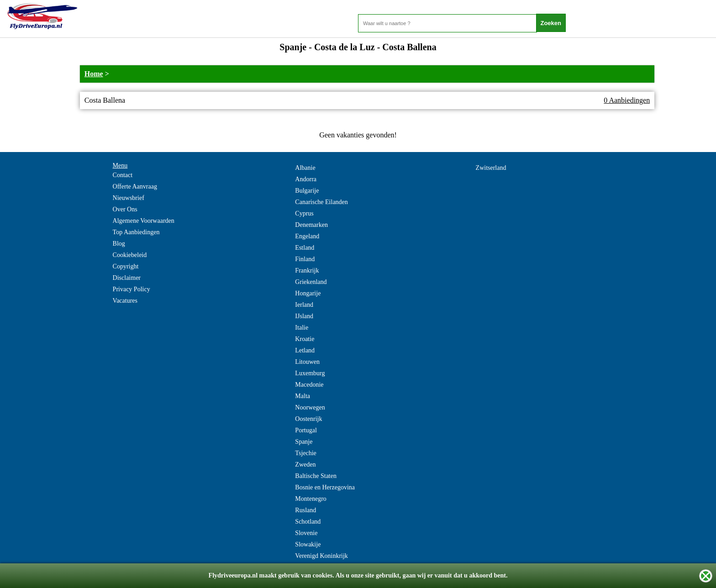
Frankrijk (307, 270)
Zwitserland (491, 168)
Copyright (126, 266)
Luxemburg (310, 373)
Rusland (305, 510)
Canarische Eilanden (321, 202)
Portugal (306, 430)
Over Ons (125, 209)
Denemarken (311, 225)
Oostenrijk (308, 419)
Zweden (305, 465)
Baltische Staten (316, 476)
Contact (123, 175)
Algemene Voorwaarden (144, 221)
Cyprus (304, 213)
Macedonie (309, 385)
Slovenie (306, 533)
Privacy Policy (132, 289)
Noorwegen (310, 407)
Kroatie (305, 339)
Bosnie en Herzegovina (325, 487)
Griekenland (311, 282)
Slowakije (308, 544)
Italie (302, 328)
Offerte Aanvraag (135, 186)
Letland (305, 350)
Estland (305, 248)
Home (94, 74)
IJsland (304, 316)
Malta (303, 396)
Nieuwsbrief (129, 198)
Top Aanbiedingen (136, 232)
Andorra (306, 179)
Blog (119, 244)
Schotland (308, 522)
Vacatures (125, 301)
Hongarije (308, 293)
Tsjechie (305, 453)
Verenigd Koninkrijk (321, 556)
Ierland (304, 305)
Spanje (304, 442)
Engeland (307, 236)
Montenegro (311, 499)
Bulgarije (307, 191)
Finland (305, 259)
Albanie (305, 168)
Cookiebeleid (130, 255)
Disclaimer (127, 278)
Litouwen (307, 362)
